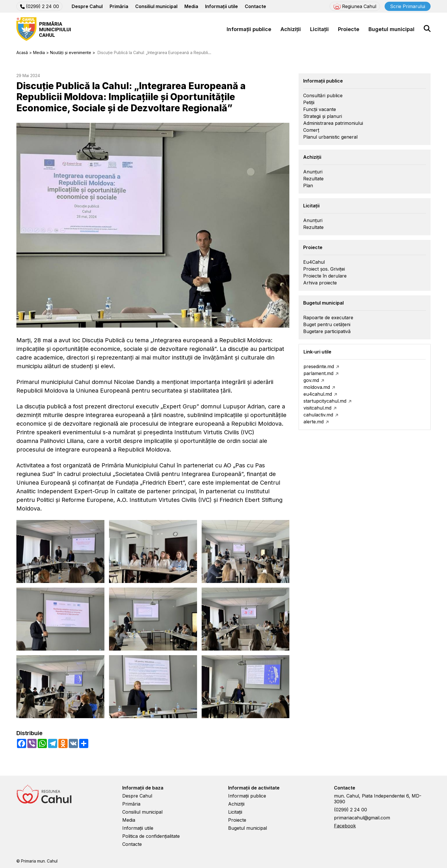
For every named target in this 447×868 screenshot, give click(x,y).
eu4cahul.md (318, 394)
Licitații (319, 29)
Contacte (255, 6)
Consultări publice (323, 95)
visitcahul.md (317, 408)
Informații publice (249, 29)
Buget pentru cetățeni (327, 324)
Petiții (309, 102)
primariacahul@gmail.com (362, 818)
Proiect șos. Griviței (324, 269)
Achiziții (291, 29)
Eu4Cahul (314, 262)
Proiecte (349, 29)
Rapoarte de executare (328, 318)
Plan (308, 186)
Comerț (311, 130)
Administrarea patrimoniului (333, 123)
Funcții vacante (320, 109)
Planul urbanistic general (330, 137)
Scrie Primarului (408, 6)
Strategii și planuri (323, 116)
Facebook (345, 826)
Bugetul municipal (391, 29)
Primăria (119, 6)
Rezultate (313, 179)
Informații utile (221, 6)
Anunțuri (313, 172)
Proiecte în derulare (325, 276)
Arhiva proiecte (320, 283)
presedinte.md (319, 366)
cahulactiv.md (318, 415)
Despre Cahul (87, 6)
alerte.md (314, 422)
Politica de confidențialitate (151, 836)
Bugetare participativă (327, 331)
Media (191, 6)
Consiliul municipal (156, 6)
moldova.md (317, 387)
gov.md (311, 380)
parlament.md (318, 373)
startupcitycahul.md (325, 401)
